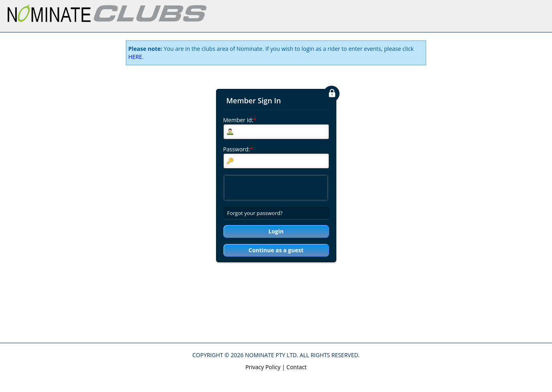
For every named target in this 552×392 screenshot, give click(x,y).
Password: (238, 149)
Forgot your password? (255, 213)
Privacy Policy (263, 367)
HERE (135, 57)
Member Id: (240, 120)
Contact (297, 367)
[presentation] (276, 188)
